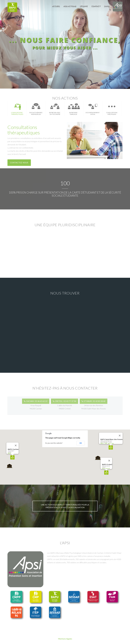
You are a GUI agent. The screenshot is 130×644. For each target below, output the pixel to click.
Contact (96, 6)
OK (81, 443)
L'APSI (106, 6)
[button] (12, 457)
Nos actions (70, 6)
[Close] (16, 445)
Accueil (56, 6)
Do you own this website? (54, 443)
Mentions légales (65, 639)
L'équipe (84, 6)
